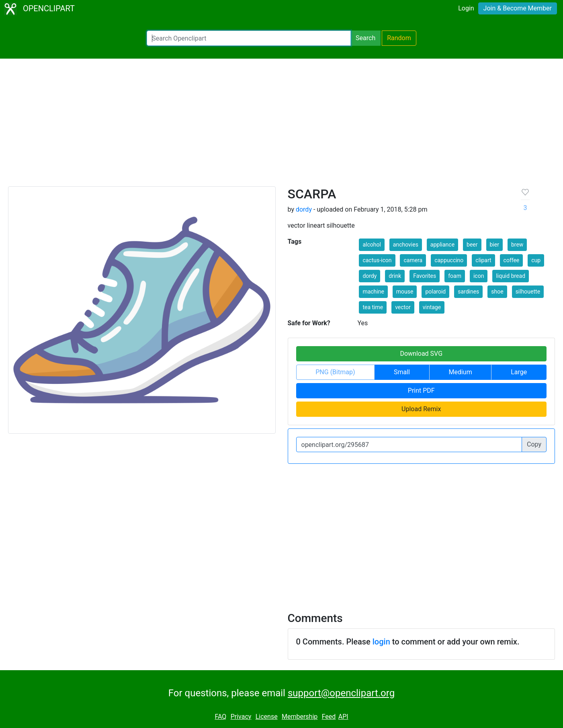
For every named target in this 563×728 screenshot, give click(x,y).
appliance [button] (442, 245)
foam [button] (455, 276)
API (343, 717)
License (267, 717)
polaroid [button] (435, 292)
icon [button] (479, 276)
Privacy (241, 717)
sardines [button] (468, 292)
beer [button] (472, 245)
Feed (329, 717)
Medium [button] (461, 372)
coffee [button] (512, 260)
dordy (304, 209)
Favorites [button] (425, 276)
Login (466, 8)
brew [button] (517, 245)
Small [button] (402, 372)
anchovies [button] (406, 245)
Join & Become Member (518, 8)
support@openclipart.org (341, 693)
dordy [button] (370, 276)
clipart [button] (483, 260)
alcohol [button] (372, 245)
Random (399, 38)
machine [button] (373, 292)
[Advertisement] (282, 126)
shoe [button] (497, 292)
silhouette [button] (528, 292)
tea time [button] (373, 307)
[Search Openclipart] (249, 38)
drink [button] (395, 276)
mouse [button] (405, 292)
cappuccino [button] (449, 260)
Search (365, 38)
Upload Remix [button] (421, 409)
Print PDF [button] (421, 391)
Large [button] (519, 372)
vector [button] (403, 307)
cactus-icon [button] (377, 260)
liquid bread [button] (511, 276)
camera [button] (413, 260)
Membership (300, 717)
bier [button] (494, 245)
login (381, 642)
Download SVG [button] (421, 354)
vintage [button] (432, 307)
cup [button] (536, 260)
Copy (534, 444)
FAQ (220, 717)
